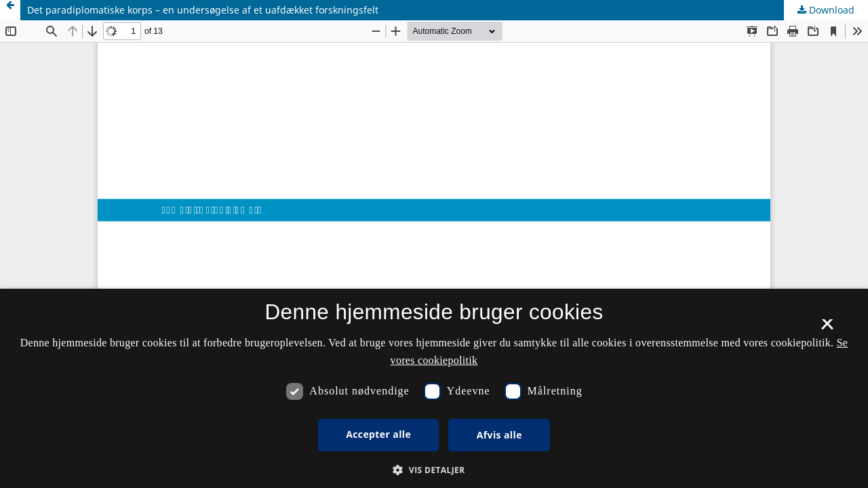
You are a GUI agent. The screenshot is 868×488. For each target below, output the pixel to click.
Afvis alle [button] (499, 435)
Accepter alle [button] (378, 434)
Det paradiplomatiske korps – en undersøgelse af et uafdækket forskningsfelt (203, 10)
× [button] (827, 329)
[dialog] (434, 388)
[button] (434, 470)
